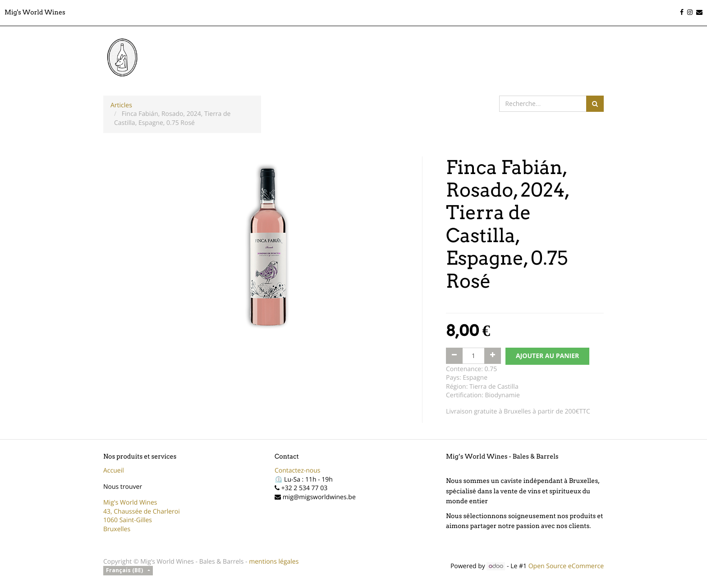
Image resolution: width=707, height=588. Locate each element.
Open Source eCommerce (566, 566)
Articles (121, 105)
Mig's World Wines (130, 503)
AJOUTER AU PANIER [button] (547, 356)
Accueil (114, 471)
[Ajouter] (493, 356)
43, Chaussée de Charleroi (142, 512)
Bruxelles (117, 529)
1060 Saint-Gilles (128, 520)
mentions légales (274, 562)
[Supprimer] (454, 356)
